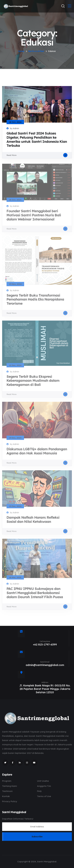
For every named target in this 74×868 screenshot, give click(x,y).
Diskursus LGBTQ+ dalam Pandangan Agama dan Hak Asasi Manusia (37, 452)
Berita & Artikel (36, 51)
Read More (37, 155)
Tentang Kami (10, 786)
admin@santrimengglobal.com (45, 665)
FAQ (39, 791)
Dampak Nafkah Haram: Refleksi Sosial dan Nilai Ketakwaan (33, 521)
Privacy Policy (10, 801)
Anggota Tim (44, 786)
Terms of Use (44, 796)
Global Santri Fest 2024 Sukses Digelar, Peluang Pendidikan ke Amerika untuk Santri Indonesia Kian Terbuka (37, 139)
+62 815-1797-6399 (45, 645)
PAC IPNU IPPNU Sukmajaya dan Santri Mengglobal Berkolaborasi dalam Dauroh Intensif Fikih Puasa (35, 594)
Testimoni (7, 791)
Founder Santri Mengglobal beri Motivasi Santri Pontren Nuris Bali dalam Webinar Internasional (34, 217)
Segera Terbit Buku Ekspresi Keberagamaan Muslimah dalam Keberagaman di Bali (33, 382)
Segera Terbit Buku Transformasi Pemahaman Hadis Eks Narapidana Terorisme (35, 301)
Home (21, 51)
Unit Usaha (43, 781)
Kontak (6, 796)
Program (7, 781)
